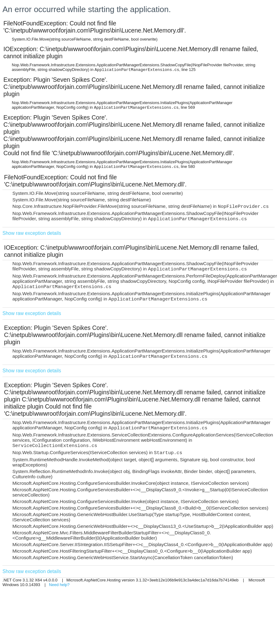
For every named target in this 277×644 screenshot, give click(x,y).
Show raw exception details (32, 233)
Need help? (59, 585)
